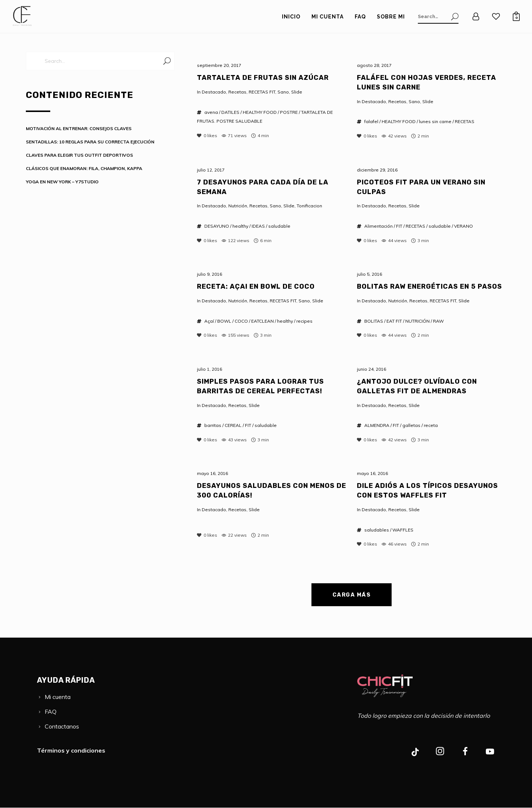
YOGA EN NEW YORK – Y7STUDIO (62, 182)
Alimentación (378, 226)
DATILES (230, 112)
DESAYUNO (217, 226)
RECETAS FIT (262, 92)
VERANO (463, 226)
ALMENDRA (377, 425)
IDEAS (258, 226)
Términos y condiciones (71, 750)
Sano (283, 92)
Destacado (214, 92)
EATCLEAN (262, 321)
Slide (297, 92)
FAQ (51, 712)
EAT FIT (394, 321)
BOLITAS (374, 321)
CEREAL (233, 425)
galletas (411, 425)
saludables (377, 530)
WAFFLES (403, 530)
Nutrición (238, 206)
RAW (438, 321)
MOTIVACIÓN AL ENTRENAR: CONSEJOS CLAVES (79, 128)
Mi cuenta (58, 697)
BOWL (224, 321)
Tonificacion (309, 206)
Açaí (209, 321)
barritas (213, 425)
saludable (279, 226)
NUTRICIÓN (417, 321)
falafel (371, 121)
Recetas (237, 92)
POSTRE (289, 112)
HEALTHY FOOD (260, 112)
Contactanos (62, 726)
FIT (399, 226)
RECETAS (465, 121)
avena (211, 112)
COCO (241, 321)
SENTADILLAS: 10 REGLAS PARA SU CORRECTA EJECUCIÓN (90, 142)
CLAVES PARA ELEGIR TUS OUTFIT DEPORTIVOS (79, 155)
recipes (304, 321)
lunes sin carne (435, 121)
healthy (240, 226)
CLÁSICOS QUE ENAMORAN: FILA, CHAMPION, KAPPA (84, 168)
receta (431, 425)
